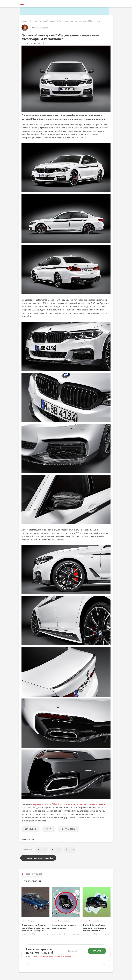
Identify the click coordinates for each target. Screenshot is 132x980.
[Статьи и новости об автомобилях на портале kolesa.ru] (35, 3)
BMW (49, 829)
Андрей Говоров (41, 28)
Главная (24, 21)
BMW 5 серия (69, 829)
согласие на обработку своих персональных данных (51, 956)
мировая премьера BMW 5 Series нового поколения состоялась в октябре (69, 804)
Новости (34, 21)
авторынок (30, 829)
